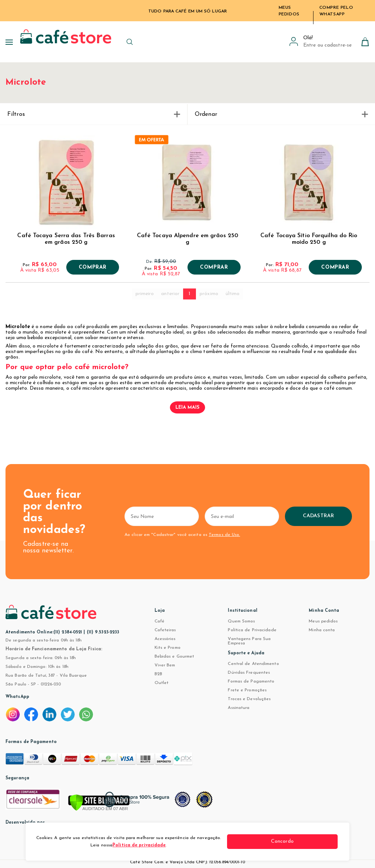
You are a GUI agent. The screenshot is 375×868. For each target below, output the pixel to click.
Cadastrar (346, 516)
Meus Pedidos (289, 11)
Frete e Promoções (247, 690)
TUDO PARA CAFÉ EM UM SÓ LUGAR (187, 11)
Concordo (310, 841)
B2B (158, 674)
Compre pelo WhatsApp (336, 11)
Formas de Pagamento (251, 681)
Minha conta (322, 630)
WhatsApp (17, 697)
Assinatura (239, 708)
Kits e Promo (168, 648)
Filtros (94, 114)
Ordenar (281, 114)
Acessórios (165, 639)
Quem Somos (241, 621)
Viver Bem (165, 665)
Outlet (162, 683)
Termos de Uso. (224, 535)
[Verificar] (99, 803)
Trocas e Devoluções (249, 699)
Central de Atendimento (253, 664)
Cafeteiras (165, 630)
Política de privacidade (159, 845)
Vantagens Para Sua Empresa (249, 641)
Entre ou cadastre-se (327, 45)
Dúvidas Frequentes (249, 673)
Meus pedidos (323, 621)
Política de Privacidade (252, 630)
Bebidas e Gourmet (174, 656)
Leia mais (188, 407)
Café (159, 621)
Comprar (93, 268)
